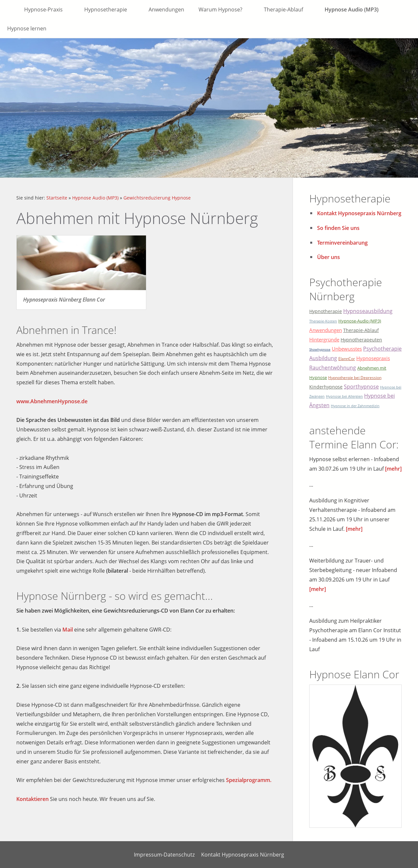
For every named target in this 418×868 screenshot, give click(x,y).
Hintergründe (324, 339)
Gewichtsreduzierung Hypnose (157, 198)
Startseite (57, 198)
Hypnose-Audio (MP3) (360, 321)
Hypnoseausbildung (368, 311)
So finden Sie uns (338, 228)
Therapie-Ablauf (361, 330)
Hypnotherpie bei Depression (355, 378)
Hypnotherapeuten (361, 340)
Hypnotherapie (326, 311)
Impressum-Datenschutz (164, 855)
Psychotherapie (382, 349)
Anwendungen (326, 330)
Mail (68, 630)
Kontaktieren (32, 799)
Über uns (329, 257)
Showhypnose (320, 349)
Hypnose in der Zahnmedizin (355, 406)
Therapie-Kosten (323, 321)
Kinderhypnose (326, 387)
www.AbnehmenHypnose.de (52, 401)
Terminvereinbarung (342, 243)
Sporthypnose (361, 387)
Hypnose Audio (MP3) (95, 198)
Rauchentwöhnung (333, 368)
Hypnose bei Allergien (344, 396)
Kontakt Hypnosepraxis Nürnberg (359, 213)
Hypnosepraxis (373, 358)
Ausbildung (323, 358)
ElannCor (347, 359)
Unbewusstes (347, 349)
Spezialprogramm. (249, 780)
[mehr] (393, 469)
